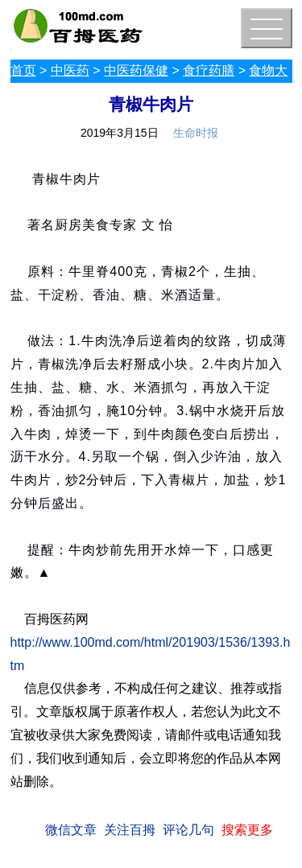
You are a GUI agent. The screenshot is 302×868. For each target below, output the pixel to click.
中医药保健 (136, 70)
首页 (23, 70)
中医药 (70, 70)
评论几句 (188, 830)
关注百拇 (130, 830)
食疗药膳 (209, 70)
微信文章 (71, 830)
